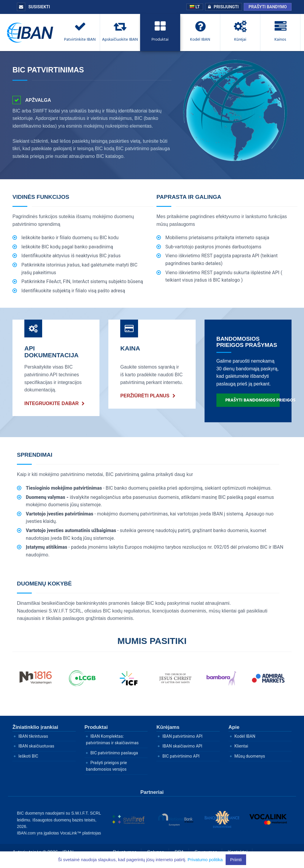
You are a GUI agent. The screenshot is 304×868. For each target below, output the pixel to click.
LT (195, 7)
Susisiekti (33, 7)
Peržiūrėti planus (145, 396)
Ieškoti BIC (28, 756)
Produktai (96, 727)
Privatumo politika (205, 860)
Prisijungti (222, 7)
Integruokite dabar (52, 403)
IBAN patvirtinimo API (182, 736)
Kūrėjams (168, 727)
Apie (234, 727)
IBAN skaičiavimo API (182, 746)
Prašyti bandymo (268, 7)
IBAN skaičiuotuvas (36, 746)
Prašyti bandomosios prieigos (252, 400)
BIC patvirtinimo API (181, 756)
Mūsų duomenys (250, 756)
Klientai (241, 746)
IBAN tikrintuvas (33, 736)
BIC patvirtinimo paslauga (114, 753)
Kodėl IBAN (245, 736)
